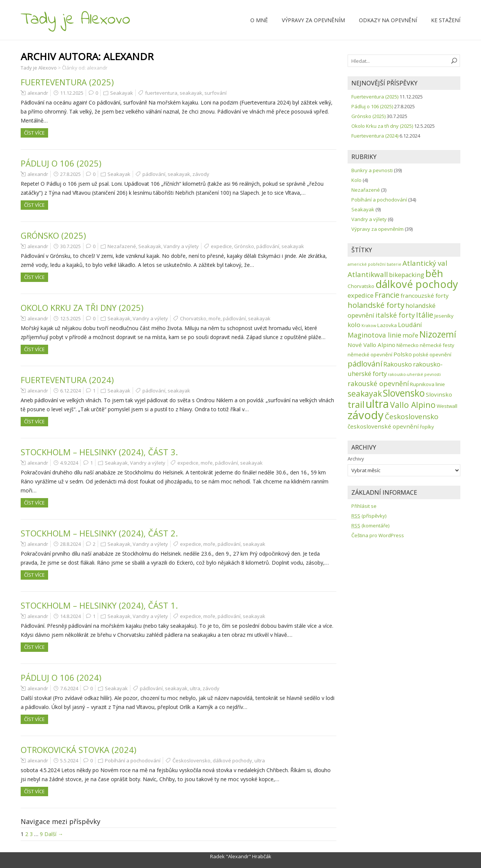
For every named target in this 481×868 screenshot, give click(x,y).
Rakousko (398, 364)
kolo (354, 325)
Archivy (356, 459)
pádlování (154, 174)
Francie (387, 295)
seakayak (191, 93)
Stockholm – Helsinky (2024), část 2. (99, 533)
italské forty (395, 315)
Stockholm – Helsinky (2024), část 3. (99, 452)
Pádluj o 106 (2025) (61, 163)
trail (356, 404)
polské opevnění (432, 354)
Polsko (403, 354)
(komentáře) (370, 526)
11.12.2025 (72, 93)
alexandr (38, 93)
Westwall (447, 406)
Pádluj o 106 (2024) (61, 677)
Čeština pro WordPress (378, 535)
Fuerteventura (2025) (67, 82)
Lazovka (387, 325)
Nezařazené (122, 246)
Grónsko (244, 246)
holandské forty (376, 305)
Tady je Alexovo (76, 20)
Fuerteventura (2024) (67, 380)
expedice (221, 246)
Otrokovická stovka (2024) (79, 750)
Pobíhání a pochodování (133, 760)
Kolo (356, 180)
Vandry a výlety (181, 246)
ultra (195, 688)
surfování (216, 93)
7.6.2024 (69, 688)
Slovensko (404, 393)
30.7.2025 (70, 246)
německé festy (437, 345)
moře (215, 318)
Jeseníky (444, 316)
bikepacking (407, 275)
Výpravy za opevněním (313, 20)
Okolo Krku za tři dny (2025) (82, 308)
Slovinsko (439, 394)
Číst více (34, 133)
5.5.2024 (69, 760)
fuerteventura (161, 93)
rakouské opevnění (378, 383)
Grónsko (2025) (53, 235)
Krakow (369, 326)
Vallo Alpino (413, 405)
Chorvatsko (193, 318)
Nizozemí (438, 334)
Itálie (425, 315)
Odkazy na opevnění (388, 20)
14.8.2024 (70, 616)
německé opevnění (370, 354)
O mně (259, 20)
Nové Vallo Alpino (371, 345)
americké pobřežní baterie (374, 264)
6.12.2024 (70, 391)
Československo (191, 760)
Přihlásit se (364, 506)
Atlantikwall (368, 274)
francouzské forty (425, 295)
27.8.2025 (70, 174)
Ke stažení (446, 20)
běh (434, 273)
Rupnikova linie (427, 384)
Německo (408, 345)
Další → (54, 834)
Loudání (410, 325)
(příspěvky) (369, 516)
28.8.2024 (70, 544)
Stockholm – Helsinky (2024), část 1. (99, 605)
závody (201, 174)
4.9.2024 (69, 463)
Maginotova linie (374, 335)
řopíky (427, 427)
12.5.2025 (70, 318)
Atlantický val (425, 263)
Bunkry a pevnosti (372, 170)
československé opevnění (383, 426)
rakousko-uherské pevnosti (414, 374)
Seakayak (122, 93)
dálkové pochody (232, 760)
